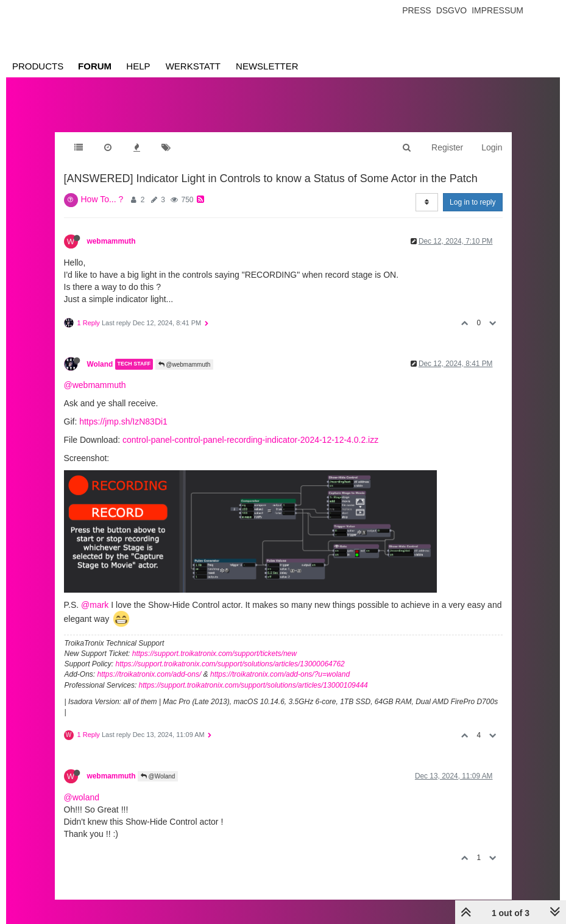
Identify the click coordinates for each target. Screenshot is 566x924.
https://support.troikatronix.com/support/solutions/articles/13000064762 (230, 664)
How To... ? (102, 199)
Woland (100, 364)
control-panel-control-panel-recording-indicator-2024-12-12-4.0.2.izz (250, 440)
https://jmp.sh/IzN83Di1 (123, 421)
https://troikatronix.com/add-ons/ (150, 674)
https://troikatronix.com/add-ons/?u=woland (280, 674)
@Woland (158, 776)
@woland (82, 797)
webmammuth (111, 241)
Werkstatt (193, 66)
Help (138, 66)
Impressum (497, 10)
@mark (95, 605)
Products (38, 66)
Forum (95, 66)
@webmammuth (185, 365)
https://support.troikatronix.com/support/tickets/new (214, 654)
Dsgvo (452, 10)
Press (416, 10)
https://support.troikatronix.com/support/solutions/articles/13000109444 (253, 685)
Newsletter (267, 66)
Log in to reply (472, 202)
